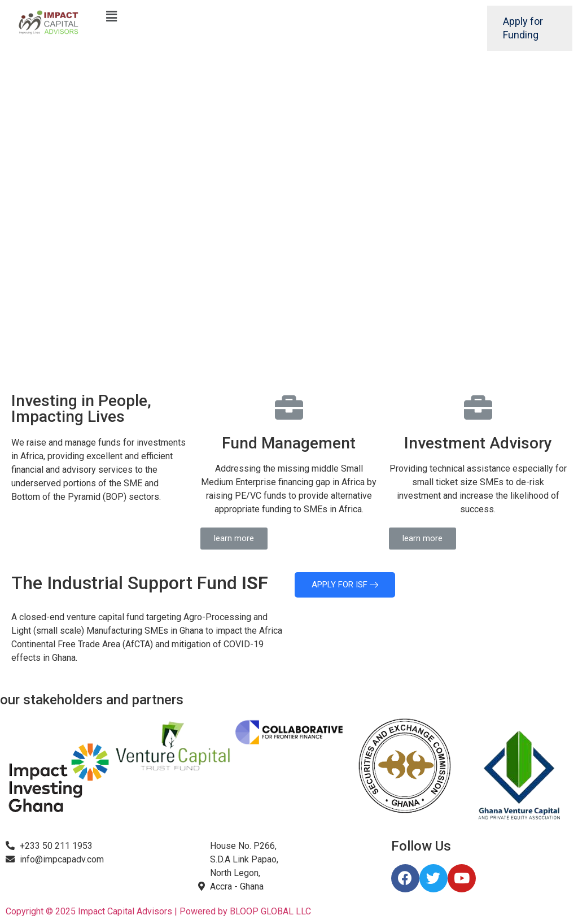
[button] (234, 539)
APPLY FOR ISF (345, 585)
